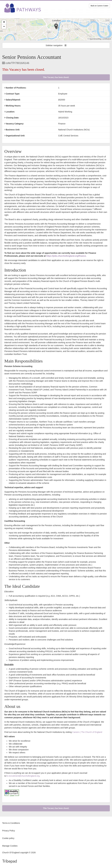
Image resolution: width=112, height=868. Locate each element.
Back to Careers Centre (99, 6)
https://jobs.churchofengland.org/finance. (66, 256)
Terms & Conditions (11, 823)
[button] (56, 26)
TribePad (9, 862)
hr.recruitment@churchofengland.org (23, 776)
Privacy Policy (9, 831)
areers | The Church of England (88, 732)
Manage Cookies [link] (10, 846)
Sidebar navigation (56, 45)
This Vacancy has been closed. (56, 77)
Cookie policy (8, 838)
